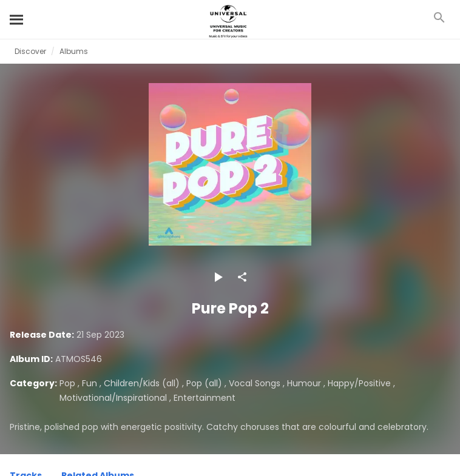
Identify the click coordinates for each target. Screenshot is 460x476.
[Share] (242, 277)
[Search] (17, 19)
